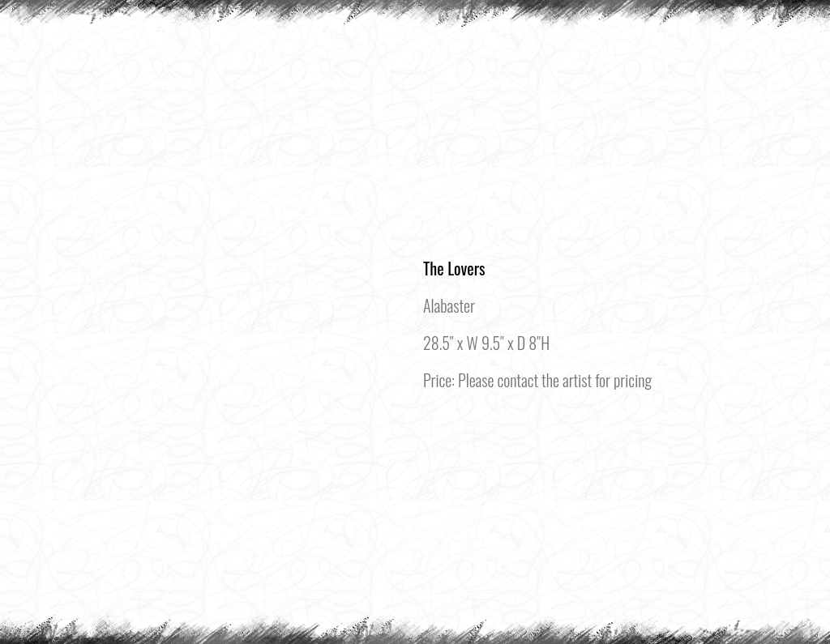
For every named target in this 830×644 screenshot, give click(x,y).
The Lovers (454, 268)
